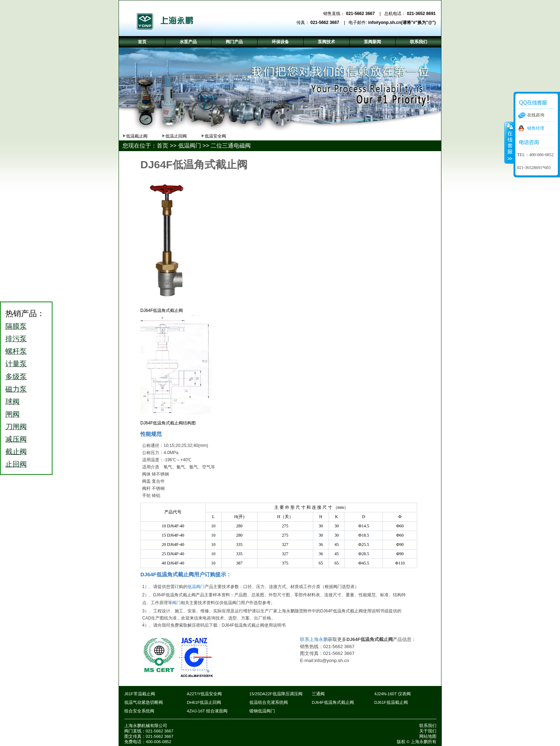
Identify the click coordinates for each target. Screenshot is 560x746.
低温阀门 (190, 146)
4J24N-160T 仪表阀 (392, 694)
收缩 (509, 143)
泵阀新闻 (372, 42)
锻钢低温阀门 (262, 711)
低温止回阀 (176, 136)
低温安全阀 (215, 136)
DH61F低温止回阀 (204, 702)
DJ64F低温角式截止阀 (333, 702)
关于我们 (428, 731)
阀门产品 (234, 42)
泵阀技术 (326, 42)
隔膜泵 (16, 326)
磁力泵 (16, 389)
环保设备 (280, 42)
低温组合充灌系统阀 (269, 702)
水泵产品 (188, 42)
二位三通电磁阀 (231, 146)
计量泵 (16, 364)
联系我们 (428, 726)
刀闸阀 (16, 427)
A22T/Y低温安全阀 (204, 694)
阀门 (176, 603)
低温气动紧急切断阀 (144, 702)
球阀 (12, 402)
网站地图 (428, 736)
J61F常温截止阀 (140, 694)
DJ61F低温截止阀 (391, 702)
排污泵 (16, 339)
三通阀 (318, 694)
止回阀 (16, 464)
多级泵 (16, 377)
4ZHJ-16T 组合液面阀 (207, 711)
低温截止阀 (137, 136)
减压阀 (16, 439)
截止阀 (16, 452)
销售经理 (536, 128)
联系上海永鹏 (314, 639)
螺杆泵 (16, 351)
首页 (162, 146)
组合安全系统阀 (139, 711)
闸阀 (12, 414)
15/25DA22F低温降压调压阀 (276, 694)
